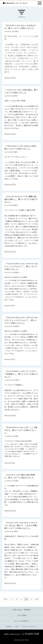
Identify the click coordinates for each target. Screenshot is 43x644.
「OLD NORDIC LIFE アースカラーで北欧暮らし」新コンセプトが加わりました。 (21, 374)
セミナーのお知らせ (22, 621)
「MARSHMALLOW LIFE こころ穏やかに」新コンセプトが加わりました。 (21, 430)
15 (11, 599)
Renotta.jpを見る (10, 78)
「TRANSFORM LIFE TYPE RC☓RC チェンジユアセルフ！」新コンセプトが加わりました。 (21, 266)
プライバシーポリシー (29, 626)
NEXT (37, 599)
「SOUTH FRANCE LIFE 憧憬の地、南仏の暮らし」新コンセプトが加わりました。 (21, 199)
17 (21, 599)
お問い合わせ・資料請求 (22, 610)
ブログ (17, 626)
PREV (6, 599)
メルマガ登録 (22, 615)
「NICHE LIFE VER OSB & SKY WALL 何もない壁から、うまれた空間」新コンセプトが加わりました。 (21, 525)
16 (16, 599)
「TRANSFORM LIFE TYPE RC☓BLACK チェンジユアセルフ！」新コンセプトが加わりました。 (21, 320)
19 (31, 599)
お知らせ (9, 626)
